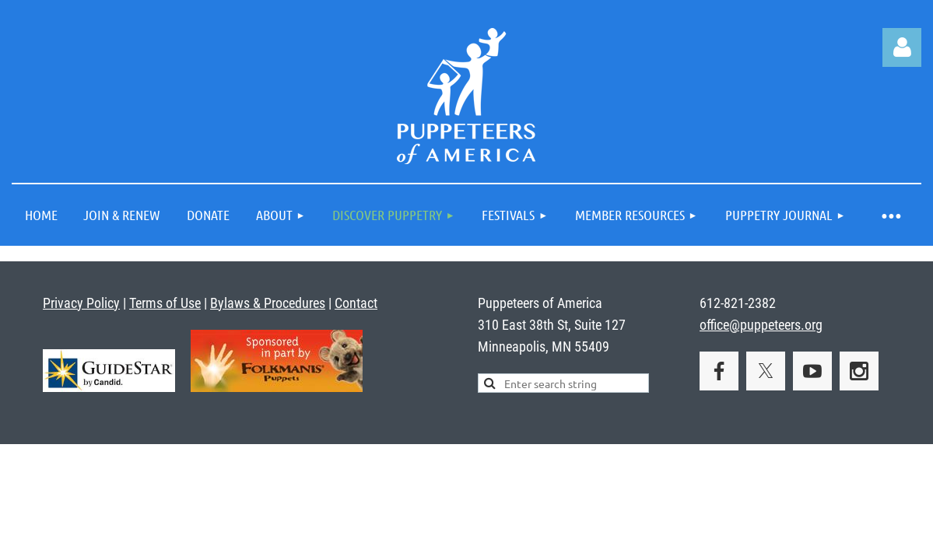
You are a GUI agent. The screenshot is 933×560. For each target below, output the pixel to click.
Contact (356, 303)
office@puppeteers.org (761, 325)
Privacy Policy (81, 303)
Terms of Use (165, 303)
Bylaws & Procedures (268, 303)
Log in (902, 47)
